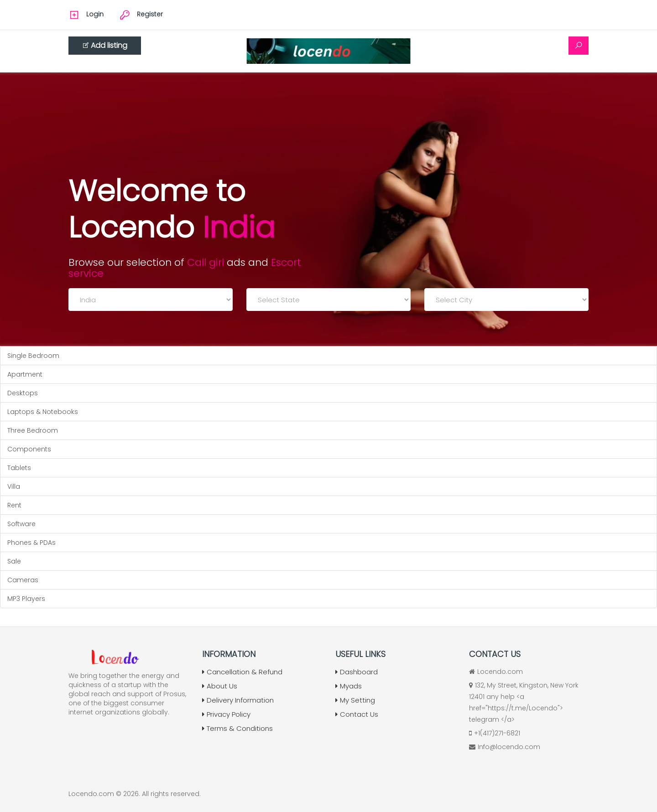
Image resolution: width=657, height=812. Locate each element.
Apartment (25, 374)
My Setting (355, 700)
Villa (14, 486)
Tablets (19, 468)
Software (21, 524)
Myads (349, 686)
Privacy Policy (226, 714)
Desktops (23, 393)
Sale (14, 561)
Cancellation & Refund (242, 672)
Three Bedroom (33, 430)
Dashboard (357, 672)
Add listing (105, 45)
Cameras (23, 580)
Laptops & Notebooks (43, 412)
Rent (14, 505)
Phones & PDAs (31, 543)
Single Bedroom (33, 356)
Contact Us (357, 714)
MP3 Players (26, 599)
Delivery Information (238, 700)
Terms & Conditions (237, 728)
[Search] (579, 46)
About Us (220, 686)
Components (29, 449)
